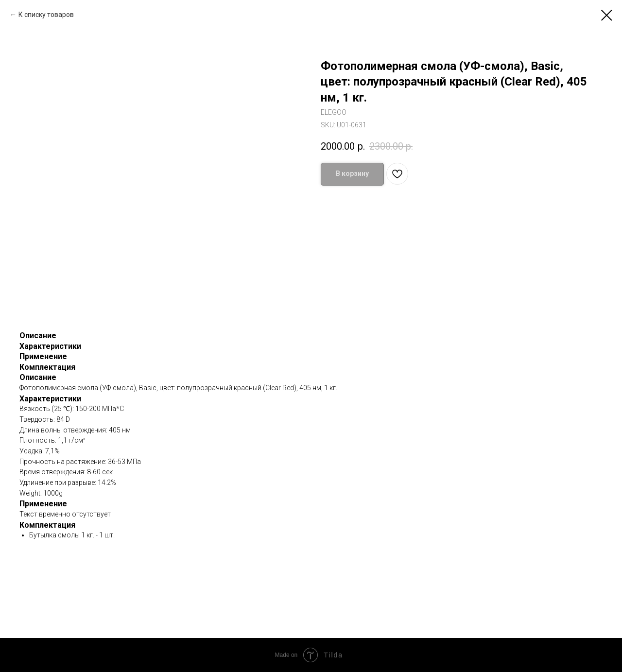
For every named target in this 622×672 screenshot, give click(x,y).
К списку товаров (46, 15)
